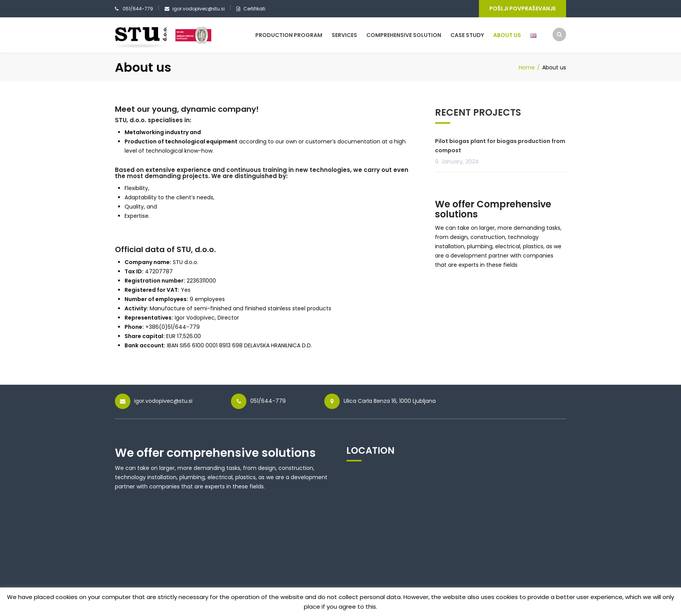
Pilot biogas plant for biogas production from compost (500, 146)
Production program (289, 35)
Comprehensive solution (404, 35)
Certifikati (254, 9)
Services (344, 35)
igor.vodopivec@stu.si (199, 9)
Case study (467, 35)
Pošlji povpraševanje (523, 8)
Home (527, 67)
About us (507, 35)
